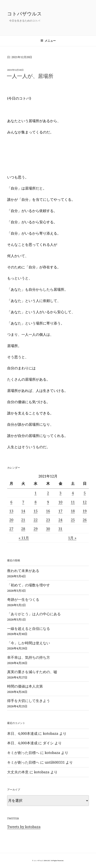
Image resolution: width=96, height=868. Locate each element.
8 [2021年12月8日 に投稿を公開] (36, 502)
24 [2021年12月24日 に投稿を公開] (60, 520)
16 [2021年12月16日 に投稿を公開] (48, 511)
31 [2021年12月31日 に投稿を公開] (60, 529)
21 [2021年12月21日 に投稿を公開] (23, 520)
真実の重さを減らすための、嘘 (32, 672)
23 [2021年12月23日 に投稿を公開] (48, 520)
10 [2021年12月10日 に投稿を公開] (60, 502)
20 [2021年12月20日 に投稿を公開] (11, 520)
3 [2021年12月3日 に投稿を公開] (60, 493)
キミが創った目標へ (23, 753)
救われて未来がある (23, 571)
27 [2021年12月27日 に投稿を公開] (11, 529)
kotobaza (51, 733)
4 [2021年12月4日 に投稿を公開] (73, 493)
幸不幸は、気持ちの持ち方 (29, 657)
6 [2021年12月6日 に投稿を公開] (11, 502)
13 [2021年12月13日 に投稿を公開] (11, 511)
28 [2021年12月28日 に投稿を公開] (23, 529)
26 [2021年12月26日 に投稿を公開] (85, 520)
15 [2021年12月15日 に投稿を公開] (36, 511)
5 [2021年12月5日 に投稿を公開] (85, 493)
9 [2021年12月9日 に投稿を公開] (48, 502)
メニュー (48, 41)
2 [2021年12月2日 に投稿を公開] (48, 493)
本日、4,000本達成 (22, 733)
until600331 (55, 762)
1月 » (72, 538)
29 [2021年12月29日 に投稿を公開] (36, 529)
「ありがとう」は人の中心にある (34, 614)
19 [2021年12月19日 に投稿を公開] (85, 511)
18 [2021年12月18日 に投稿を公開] (73, 511)
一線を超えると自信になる (29, 628)
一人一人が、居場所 (30, 76)
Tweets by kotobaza (24, 827)
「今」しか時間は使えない (29, 643)
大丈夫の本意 (18, 772)
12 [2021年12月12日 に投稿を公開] (85, 502)
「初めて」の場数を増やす (29, 585)
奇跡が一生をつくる (23, 599)
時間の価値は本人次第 (25, 686)
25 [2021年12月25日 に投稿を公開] (73, 520)
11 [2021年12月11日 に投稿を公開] (73, 502)
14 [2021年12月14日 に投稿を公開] (23, 511)
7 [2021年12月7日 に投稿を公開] (23, 502)
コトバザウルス (24, 14)
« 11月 (24, 538)
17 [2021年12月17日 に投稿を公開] (60, 511)
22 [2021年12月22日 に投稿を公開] (36, 520)
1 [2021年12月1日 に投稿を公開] (36, 493)
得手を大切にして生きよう (29, 701)
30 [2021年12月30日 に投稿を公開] (48, 529)
